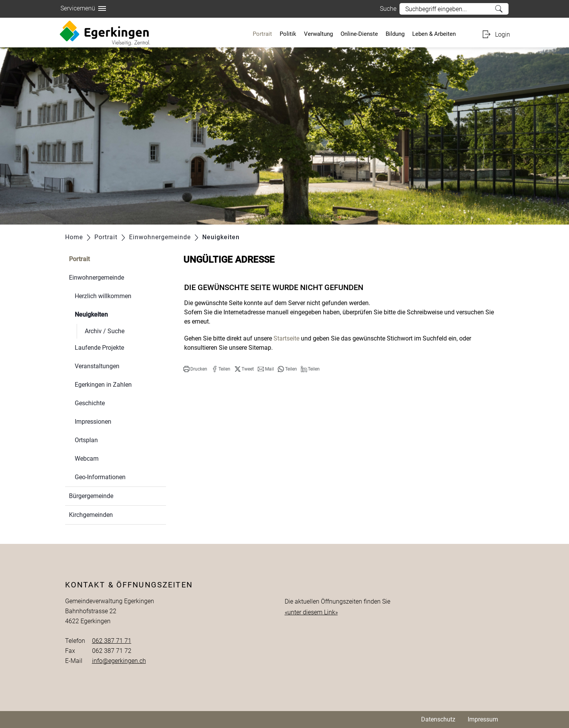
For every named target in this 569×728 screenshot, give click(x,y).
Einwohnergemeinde (97, 278)
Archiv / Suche (105, 331)
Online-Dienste (359, 34)
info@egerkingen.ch (119, 661)
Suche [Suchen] (499, 9)
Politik (288, 34)
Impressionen (93, 422)
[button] (195, 369)
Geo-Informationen (100, 477)
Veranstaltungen (97, 366)
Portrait (262, 34)
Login (503, 34)
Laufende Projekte (99, 348)
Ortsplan (86, 440)
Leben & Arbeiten (434, 34)
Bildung (395, 34)
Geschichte (90, 403)
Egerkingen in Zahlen (103, 385)
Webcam (87, 459)
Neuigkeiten (110, 314)
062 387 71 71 (112, 641)
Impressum (483, 719)
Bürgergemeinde (91, 496)
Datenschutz (438, 719)
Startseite (286, 338)
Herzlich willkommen (103, 296)
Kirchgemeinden (91, 515)
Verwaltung (318, 34)
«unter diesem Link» (311, 612)
